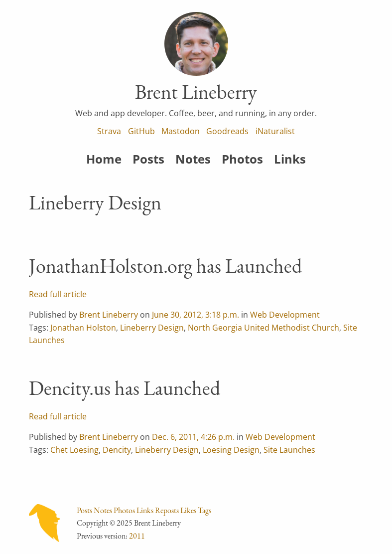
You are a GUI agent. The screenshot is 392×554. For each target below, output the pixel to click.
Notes (193, 159)
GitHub (141, 131)
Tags (204, 510)
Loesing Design (231, 450)
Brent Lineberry (109, 315)
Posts (148, 159)
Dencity (117, 450)
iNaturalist (275, 131)
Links (290, 159)
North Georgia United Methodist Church (263, 328)
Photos (242, 159)
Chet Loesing (74, 450)
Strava (109, 131)
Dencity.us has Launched (125, 388)
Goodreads (227, 131)
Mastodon (181, 131)
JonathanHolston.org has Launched (165, 266)
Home (104, 159)
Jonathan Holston (83, 328)
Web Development (285, 315)
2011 (137, 536)
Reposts (167, 510)
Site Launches (289, 450)
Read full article (58, 294)
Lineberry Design (152, 328)
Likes (188, 510)
